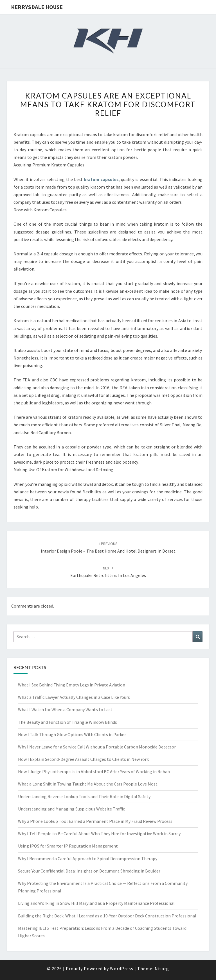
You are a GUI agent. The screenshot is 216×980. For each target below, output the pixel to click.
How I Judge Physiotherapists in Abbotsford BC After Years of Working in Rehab (94, 771)
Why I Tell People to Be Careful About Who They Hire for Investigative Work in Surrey (99, 834)
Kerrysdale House (37, 7)
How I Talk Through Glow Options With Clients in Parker (72, 734)
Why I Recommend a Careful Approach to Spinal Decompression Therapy (88, 858)
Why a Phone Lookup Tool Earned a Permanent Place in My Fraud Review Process (95, 821)
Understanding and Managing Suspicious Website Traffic (71, 809)
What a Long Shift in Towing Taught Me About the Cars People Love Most (88, 784)
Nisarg (162, 968)
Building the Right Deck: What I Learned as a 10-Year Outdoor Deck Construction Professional (107, 916)
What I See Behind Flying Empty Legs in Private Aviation (72, 685)
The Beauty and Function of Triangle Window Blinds (67, 722)
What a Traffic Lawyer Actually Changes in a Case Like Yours (74, 697)
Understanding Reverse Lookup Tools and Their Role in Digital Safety (84, 796)
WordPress (122, 968)
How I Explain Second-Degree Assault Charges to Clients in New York (83, 759)
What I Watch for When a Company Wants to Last (65, 709)
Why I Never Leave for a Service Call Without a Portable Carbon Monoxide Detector (97, 747)
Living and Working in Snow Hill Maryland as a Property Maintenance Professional (96, 903)
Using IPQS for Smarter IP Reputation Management (68, 846)
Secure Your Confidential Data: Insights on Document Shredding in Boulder (89, 871)
